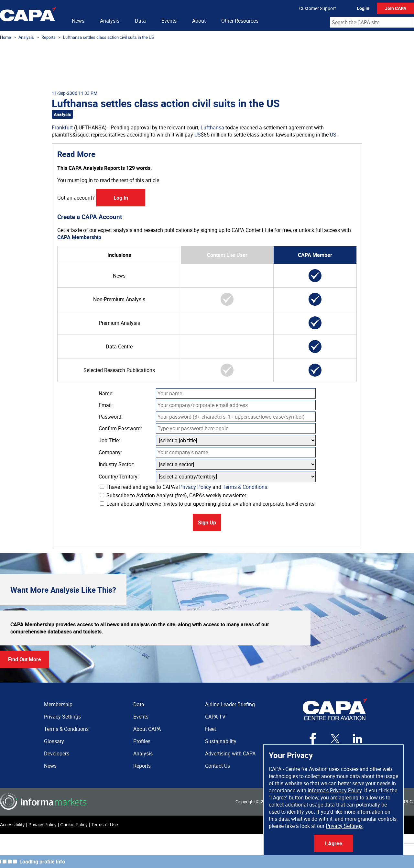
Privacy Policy (195, 487)
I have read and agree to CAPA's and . (184, 487)
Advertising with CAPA (230, 753)
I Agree (334, 843)
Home (5, 37)
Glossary (54, 741)
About (199, 21)
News (78, 21)
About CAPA (147, 729)
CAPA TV (215, 717)
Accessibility (12, 825)
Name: (106, 393)
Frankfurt (62, 127)
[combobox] (372, 22)
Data (140, 21)
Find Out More (25, 659)
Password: (111, 417)
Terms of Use (104, 825)
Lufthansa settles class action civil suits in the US (109, 37)
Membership (58, 704)
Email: (106, 405)
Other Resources (240, 21)
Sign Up (207, 522)
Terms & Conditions (245, 487)
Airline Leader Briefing (230, 704)
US (198, 135)
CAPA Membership (79, 237)
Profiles (142, 741)
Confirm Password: (120, 428)
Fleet (211, 729)
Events (169, 21)
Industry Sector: (116, 464)
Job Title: (109, 440)
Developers (57, 753)
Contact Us (218, 766)
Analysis (110, 21)
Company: (110, 452)
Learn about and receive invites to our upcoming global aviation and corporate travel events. (208, 504)
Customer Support (318, 8)
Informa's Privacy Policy (335, 790)
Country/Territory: (119, 477)
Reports (49, 37)
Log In (363, 8)
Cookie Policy (74, 825)
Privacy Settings (344, 826)
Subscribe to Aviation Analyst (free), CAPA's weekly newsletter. (174, 495)
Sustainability (221, 741)
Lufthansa (212, 127)
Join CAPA (396, 8)
